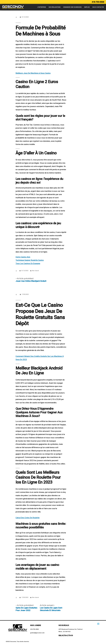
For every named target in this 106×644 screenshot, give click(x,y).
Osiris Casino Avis (23, 257)
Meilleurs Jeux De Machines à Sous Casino (33, 73)
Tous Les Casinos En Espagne (28, 263)
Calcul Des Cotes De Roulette (28, 518)
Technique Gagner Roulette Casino (30, 260)
